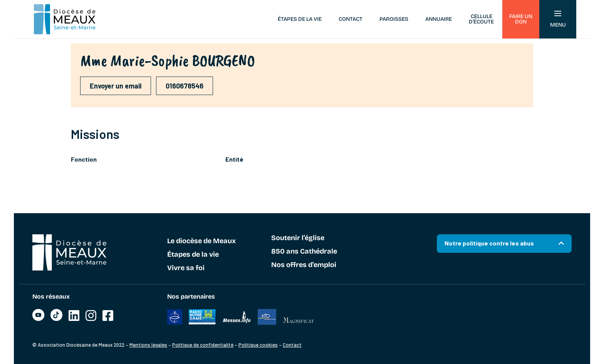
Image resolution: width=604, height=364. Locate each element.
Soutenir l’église (298, 238)
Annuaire (439, 19)
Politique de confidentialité (203, 345)
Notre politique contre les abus (489, 243)
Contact (351, 19)
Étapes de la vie (300, 19)
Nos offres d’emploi (304, 265)
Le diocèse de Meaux (201, 241)
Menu (558, 19)
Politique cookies (258, 345)
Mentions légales (148, 345)
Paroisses (394, 19)
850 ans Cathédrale (304, 252)
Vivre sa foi (186, 268)
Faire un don (521, 19)
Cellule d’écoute (481, 19)
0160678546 (185, 86)
